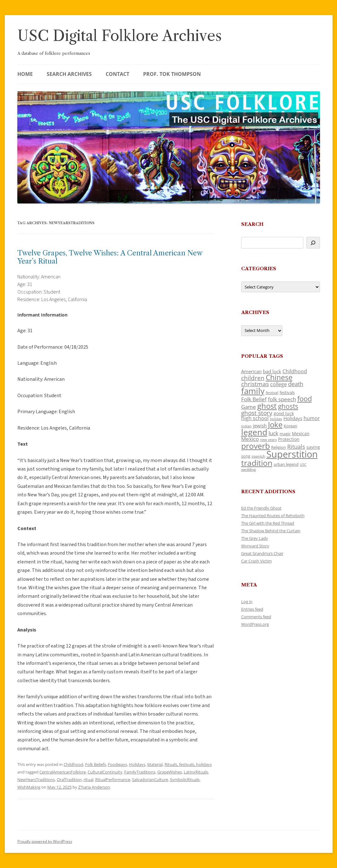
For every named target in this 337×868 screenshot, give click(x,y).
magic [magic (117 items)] (285, 434)
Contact (117, 74)
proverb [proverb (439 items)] (256, 446)
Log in (247, 602)
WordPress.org (255, 624)
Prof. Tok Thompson (172, 74)
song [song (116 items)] (246, 456)
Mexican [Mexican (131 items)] (301, 434)
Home (25, 74)
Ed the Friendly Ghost (261, 508)
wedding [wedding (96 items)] (249, 469)
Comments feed (256, 617)
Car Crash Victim (256, 561)
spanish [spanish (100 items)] (258, 456)
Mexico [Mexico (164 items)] (250, 439)
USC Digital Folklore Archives (119, 36)
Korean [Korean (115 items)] (291, 426)
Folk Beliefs (96, 764)
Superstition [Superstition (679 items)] (292, 454)
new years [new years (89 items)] (268, 440)
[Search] (313, 243)
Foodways (117, 764)
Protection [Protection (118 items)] (289, 439)
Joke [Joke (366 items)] (275, 425)
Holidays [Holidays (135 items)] (293, 418)
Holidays (137, 764)
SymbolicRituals (185, 779)
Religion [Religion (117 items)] (279, 447)
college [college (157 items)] (279, 384)
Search (252, 224)
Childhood (73, 764)
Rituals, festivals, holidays (188, 764)
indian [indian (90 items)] (246, 426)
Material (155, 764)
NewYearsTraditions (36, 779)
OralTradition (69, 779)
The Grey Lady (255, 538)
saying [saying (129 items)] (313, 447)
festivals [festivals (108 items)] (287, 392)
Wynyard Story (255, 546)
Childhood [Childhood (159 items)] (295, 371)
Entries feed (252, 609)
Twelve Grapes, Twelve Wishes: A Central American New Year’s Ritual (110, 257)
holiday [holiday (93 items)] (276, 419)
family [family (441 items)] (253, 391)
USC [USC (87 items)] (303, 465)
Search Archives (69, 74)
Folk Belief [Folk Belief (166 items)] (254, 399)
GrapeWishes (170, 772)
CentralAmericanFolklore (63, 772)
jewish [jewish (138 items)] (260, 425)
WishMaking (29, 787)
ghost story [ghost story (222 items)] (257, 413)
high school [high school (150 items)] (255, 418)
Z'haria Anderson (94, 787)
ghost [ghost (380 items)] (267, 406)
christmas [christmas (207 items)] (255, 384)
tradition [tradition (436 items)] (257, 463)
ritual (88, 779)
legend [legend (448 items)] (254, 432)
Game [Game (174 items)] (249, 407)
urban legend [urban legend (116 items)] (286, 464)
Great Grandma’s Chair (262, 553)
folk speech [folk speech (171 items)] (282, 399)
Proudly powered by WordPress (45, 841)
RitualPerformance (113, 779)
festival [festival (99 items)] (272, 392)
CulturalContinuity (105, 772)
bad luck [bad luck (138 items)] (272, 371)
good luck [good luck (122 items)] (284, 413)
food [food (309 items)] (305, 399)
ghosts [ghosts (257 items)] (288, 406)
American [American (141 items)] (251, 371)
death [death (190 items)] (296, 384)
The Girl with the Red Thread (268, 523)
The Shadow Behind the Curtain (271, 531)
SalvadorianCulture (150, 779)
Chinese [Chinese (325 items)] (279, 377)
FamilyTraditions (140, 772)
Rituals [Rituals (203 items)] (296, 446)
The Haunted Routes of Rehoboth (273, 516)
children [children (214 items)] (253, 378)
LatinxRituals (196, 772)
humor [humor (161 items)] (312, 418)
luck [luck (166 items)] (273, 433)
